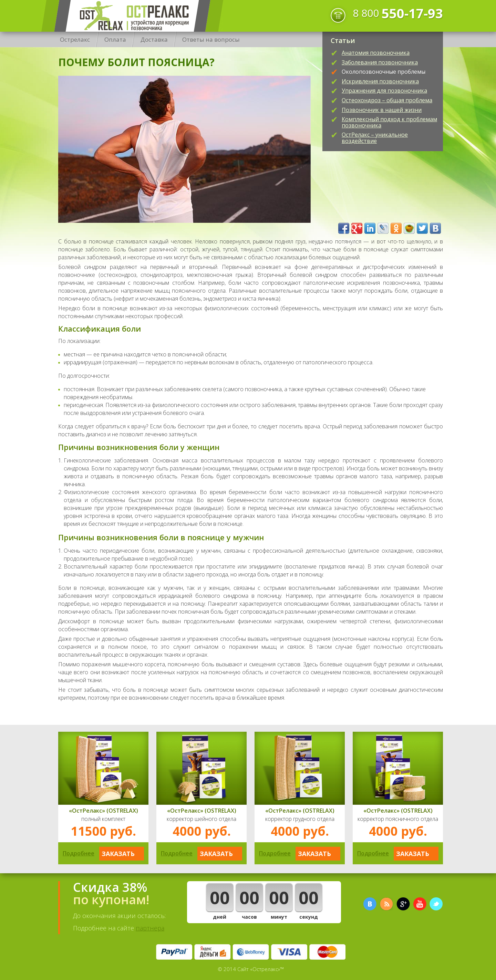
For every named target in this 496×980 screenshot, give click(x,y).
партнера (150, 928)
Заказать (118, 854)
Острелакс (132, 16)
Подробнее (79, 853)
